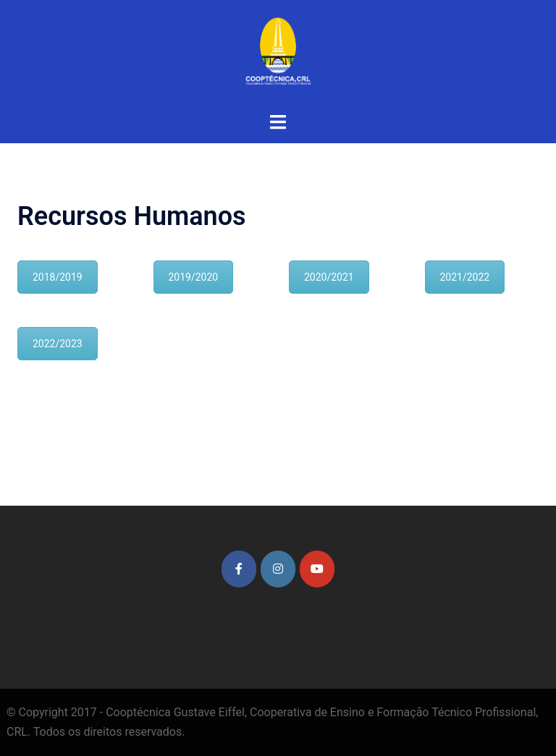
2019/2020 (194, 277)
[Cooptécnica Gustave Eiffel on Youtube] (317, 569)
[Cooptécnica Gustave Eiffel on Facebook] (239, 569)
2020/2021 (329, 277)
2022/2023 (58, 344)
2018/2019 (58, 277)
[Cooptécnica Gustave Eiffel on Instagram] (278, 569)
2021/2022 (465, 277)
